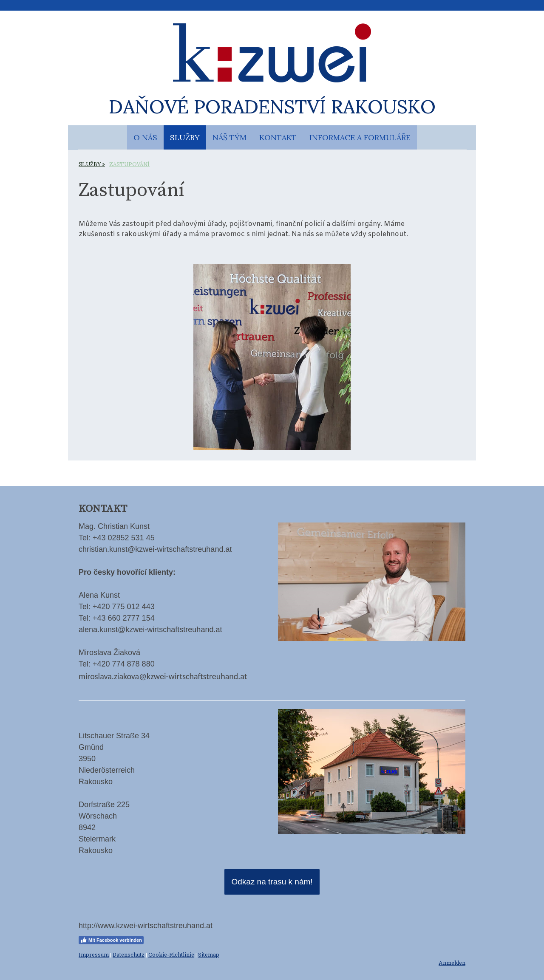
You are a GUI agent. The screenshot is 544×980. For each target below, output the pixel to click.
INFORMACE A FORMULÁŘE (360, 137)
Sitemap (209, 955)
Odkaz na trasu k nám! (272, 882)
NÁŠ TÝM (229, 137)
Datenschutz (129, 955)
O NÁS (145, 137)
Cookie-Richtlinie (171, 955)
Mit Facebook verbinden (111, 940)
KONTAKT (278, 137)
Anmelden (452, 963)
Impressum (94, 955)
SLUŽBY (185, 137)
